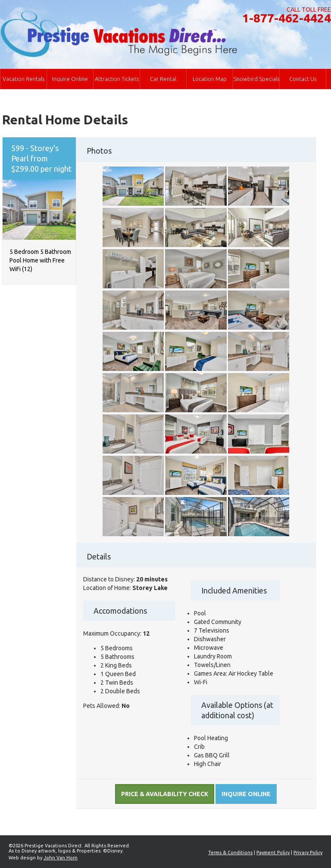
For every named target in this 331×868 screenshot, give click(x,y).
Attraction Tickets (117, 79)
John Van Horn (61, 858)
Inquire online (246, 794)
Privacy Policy (308, 853)
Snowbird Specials (256, 79)
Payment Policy (273, 853)
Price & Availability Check (165, 794)
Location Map (210, 79)
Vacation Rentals (23, 79)
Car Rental (163, 79)
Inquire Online (70, 79)
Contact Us (303, 79)
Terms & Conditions (230, 853)
